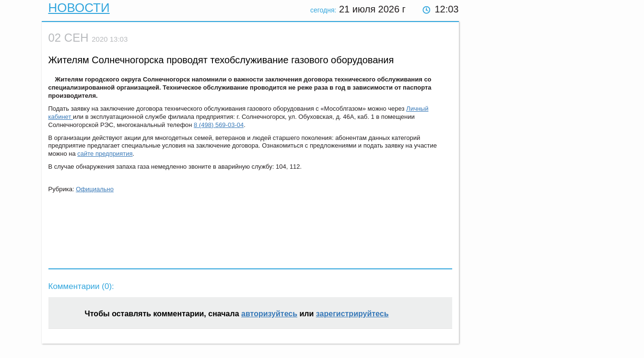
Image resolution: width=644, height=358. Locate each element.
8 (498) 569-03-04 (219, 125)
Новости (79, 8)
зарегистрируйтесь (352, 314)
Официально (95, 189)
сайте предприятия (105, 154)
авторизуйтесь (269, 314)
